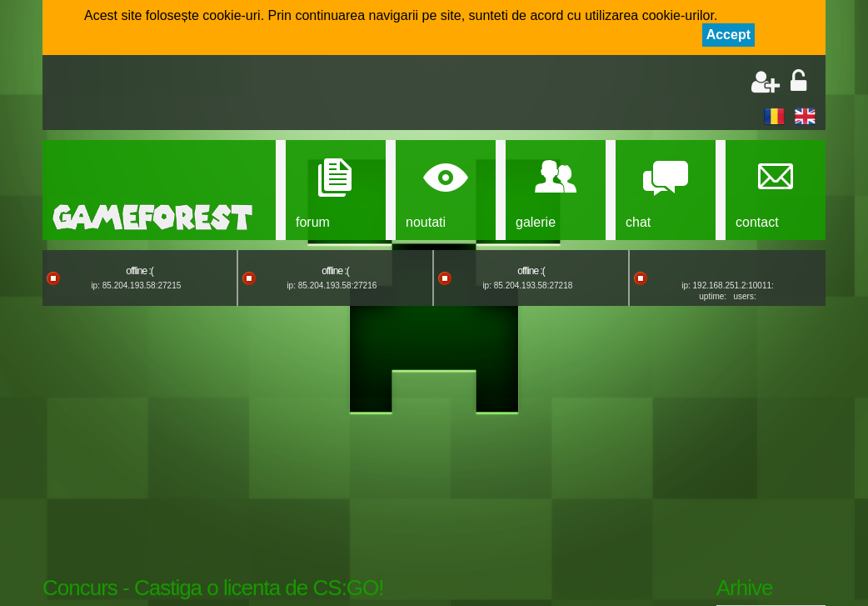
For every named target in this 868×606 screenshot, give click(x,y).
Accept (728, 35)
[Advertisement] (247, 94)
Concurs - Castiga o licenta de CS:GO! (213, 588)
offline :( (139, 271)
